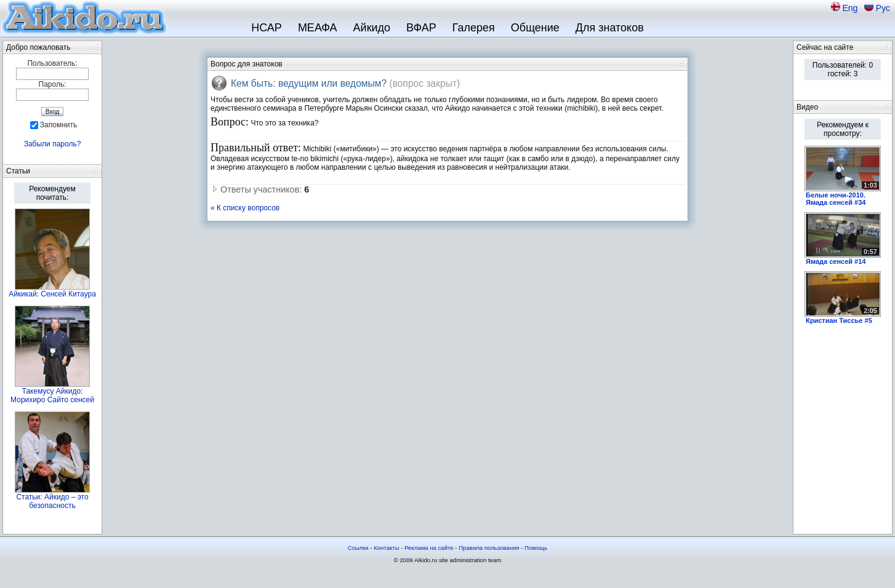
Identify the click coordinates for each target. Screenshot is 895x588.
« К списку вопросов (245, 208)
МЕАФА (318, 28)
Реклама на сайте (429, 548)
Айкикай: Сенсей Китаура (52, 294)
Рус (883, 8)
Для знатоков (610, 28)
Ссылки (358, 548)
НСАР (267, 28)
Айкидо (372, 28)
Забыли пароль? (53, 144)
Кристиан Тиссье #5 (839, 320)
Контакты (386, 548)
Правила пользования (489, 548)
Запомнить (58, 125)
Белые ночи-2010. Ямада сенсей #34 (836, 199)
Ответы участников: (260, 189)
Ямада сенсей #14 (836, 261)
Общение (535, 28)
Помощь (536, 548)
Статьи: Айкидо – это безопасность (52, 501)
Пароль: (53, 84)
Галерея (474, 28)
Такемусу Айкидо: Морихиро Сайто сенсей (52, 395)
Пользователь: (52, 63)
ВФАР (421, 28)
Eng (851, 8)
